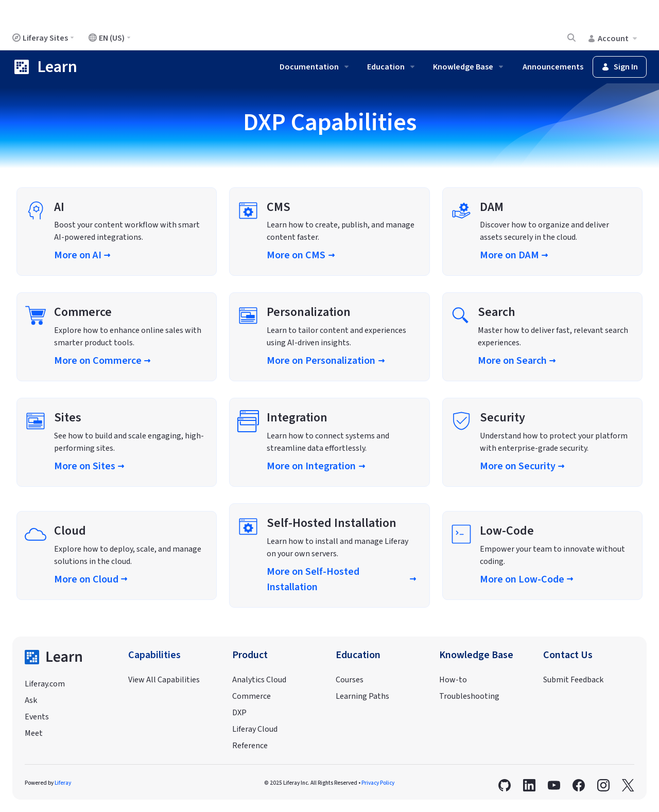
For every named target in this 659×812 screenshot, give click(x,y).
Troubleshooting (469, 696)
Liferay (63, 783)
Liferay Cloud (255, 729)
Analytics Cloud (259, 680)
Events (37, 717)
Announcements (553, 67)
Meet (34, 733)
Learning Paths (362, 696)
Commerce (252, 696)
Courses (350, 680)
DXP (239, 713)
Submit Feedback (573, 680)
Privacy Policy (378, 783)
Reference (250, 746)
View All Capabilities (164, 680)
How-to (453, 680)
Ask (31, 700)
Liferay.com (45, 684)
